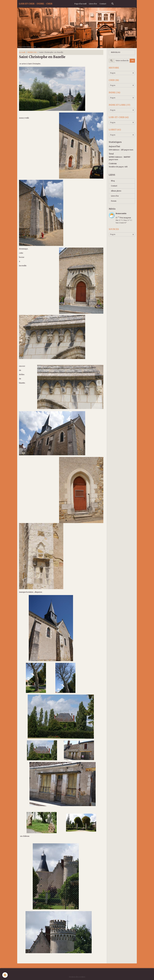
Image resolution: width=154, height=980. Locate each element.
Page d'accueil (80, 4)
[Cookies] (5, 975)
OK (132, 61)
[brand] (36, 4)
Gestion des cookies (77, 977)
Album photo (116, 193)
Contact (103, 4)
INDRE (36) (32, 52)
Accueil (22, 52)
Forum (114, 203)
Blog (113, 182)
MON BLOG (116, 52)
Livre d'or (93, 4)
